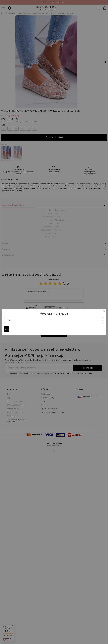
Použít (7, 329)
